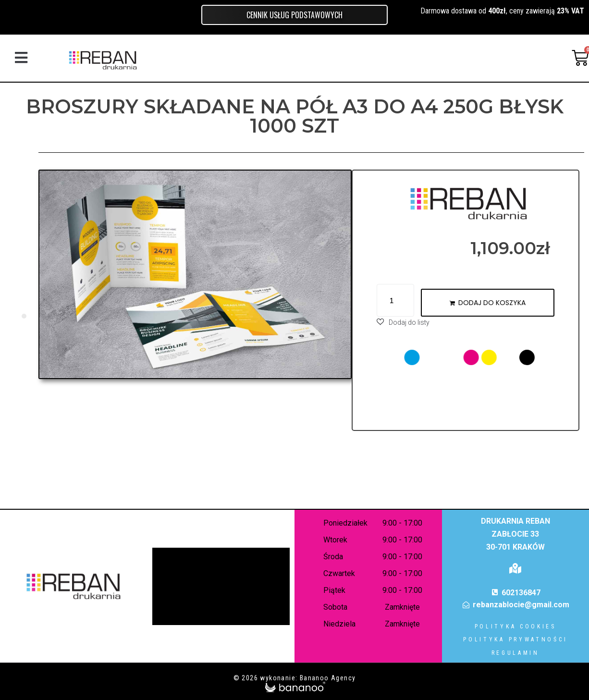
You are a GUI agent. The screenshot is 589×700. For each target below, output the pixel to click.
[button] (21, 58)
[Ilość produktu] (396, 300)
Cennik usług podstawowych (294, 15)
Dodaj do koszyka (492, 303)
